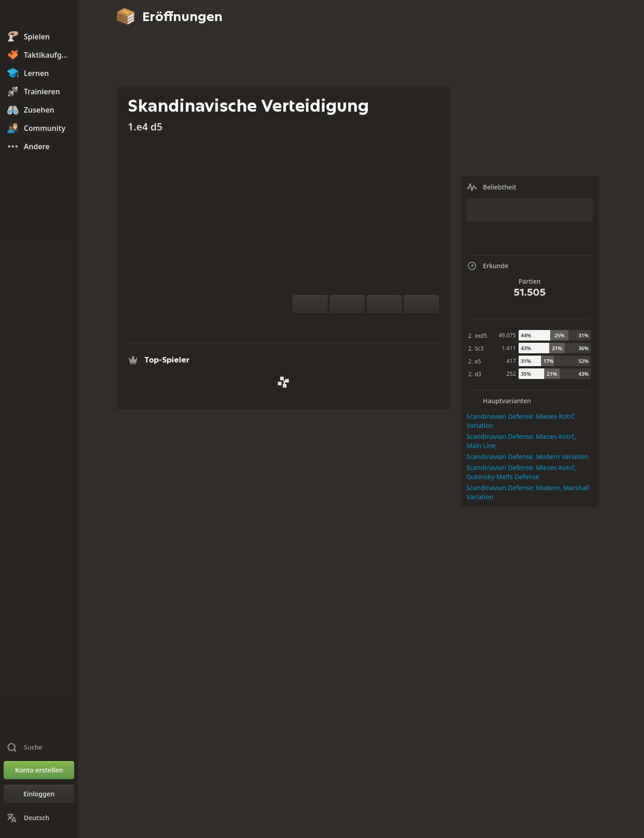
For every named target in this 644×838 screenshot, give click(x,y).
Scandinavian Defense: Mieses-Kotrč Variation (520, 421)
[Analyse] (351, 324)
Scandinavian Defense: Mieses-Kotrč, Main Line (521, 441)
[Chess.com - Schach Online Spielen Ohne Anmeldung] (39, 16)
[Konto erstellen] (39, 770)
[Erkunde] (366, 324)
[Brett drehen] (310, 304)
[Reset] (347, 304)
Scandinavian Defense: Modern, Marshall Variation (528, 492)
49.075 (507, 335)
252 (511, 374)
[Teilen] (395, 324)
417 (511, 361)
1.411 (509, 348)
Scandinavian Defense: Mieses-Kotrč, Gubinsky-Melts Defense (521, 472)
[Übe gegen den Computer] (336, 324)
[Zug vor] (421, 304)
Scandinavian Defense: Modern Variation (528, 457)
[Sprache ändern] (39, 818)
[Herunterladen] (380, 324)
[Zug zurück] (384, 304)
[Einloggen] (39, 794)
